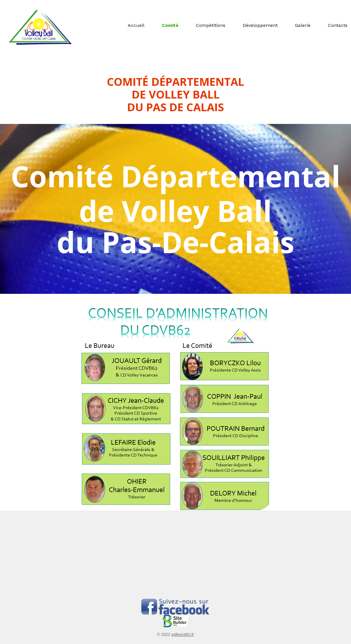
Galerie (303, 25)
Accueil (136, 25)
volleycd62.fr (183, 634)
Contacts (338, 25)
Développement (260, 25)
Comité (170, 25)
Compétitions (211, 25)
